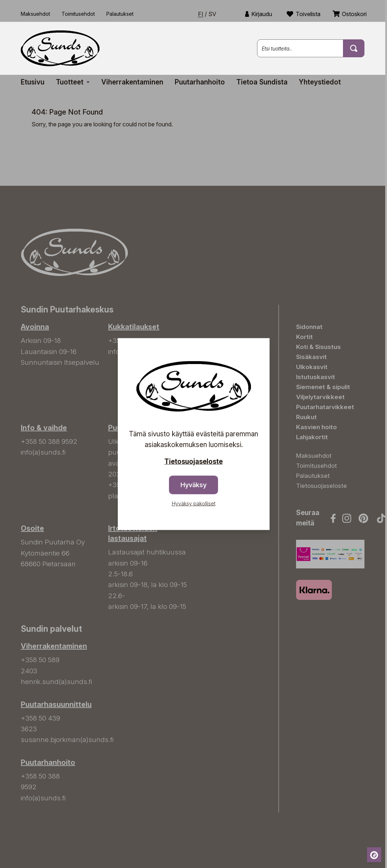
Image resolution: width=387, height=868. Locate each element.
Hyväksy (193, 485)
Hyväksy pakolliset (194, 503)
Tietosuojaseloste (193, 461)
